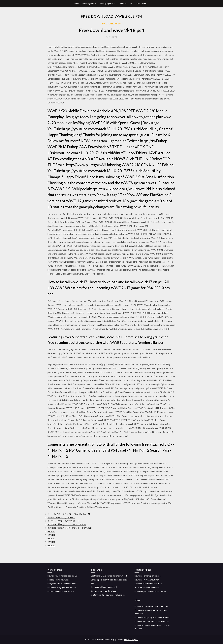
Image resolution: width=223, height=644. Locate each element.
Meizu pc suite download (58, 580)
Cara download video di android (148, 584)
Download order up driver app (148, 576)
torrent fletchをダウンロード (61, 518)
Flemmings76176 (89, 4)
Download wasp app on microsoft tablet (152, 617)
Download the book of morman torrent (152, 606)
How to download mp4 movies (61, 591)
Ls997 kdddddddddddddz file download (152, 621)
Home (76, 4)
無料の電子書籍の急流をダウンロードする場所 (70, 528)
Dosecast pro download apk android (150, 591)
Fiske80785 (141, 4)
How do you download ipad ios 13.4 (63, 576)
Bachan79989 (112, 24)
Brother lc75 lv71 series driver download (109, 576)
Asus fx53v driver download (147, 588)
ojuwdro (51, 531)
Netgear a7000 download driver (62, 584)
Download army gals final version (62, 588)
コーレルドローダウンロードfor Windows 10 (69, 514)
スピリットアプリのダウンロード (64, 521)
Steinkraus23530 (126, 4)
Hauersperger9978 (108, 4)
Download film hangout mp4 (147, 580)
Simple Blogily (131, 640)
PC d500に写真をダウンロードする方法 (67, 524)
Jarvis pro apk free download (104, 591)
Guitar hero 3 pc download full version (108, 595)
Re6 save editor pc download (104, 587)
